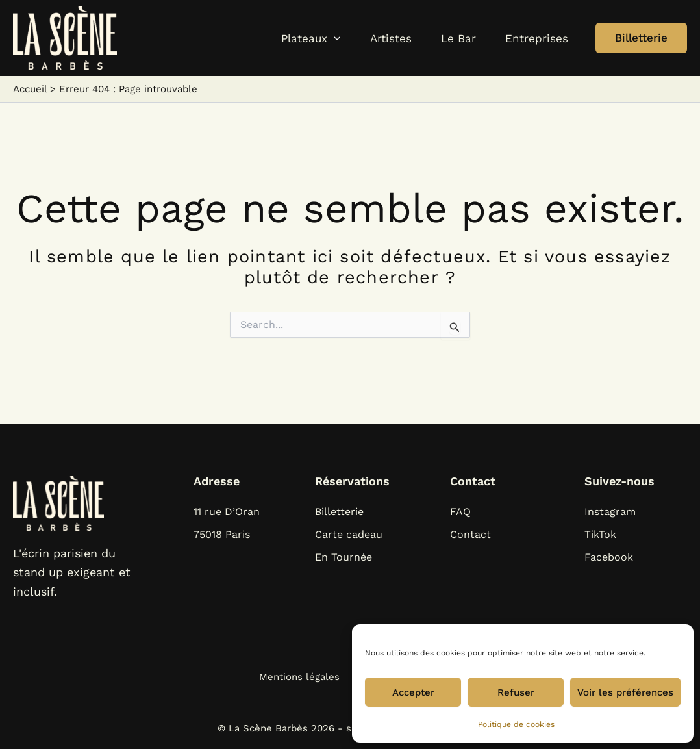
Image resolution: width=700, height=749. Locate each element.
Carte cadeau (349, 534)
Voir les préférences (625, 692)
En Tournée (344, 557)
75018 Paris (222, 534)
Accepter (413, 692)
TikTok (600, 534)
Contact (470, 534)
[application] (300, 38)
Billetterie (339, 512)
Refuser (516, 692)
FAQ (460, 512)
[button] (277, 38)
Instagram (610, 512)
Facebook (609, 557)
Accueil (30, 89)
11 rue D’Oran (227, 512)
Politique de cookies (516, 724)
